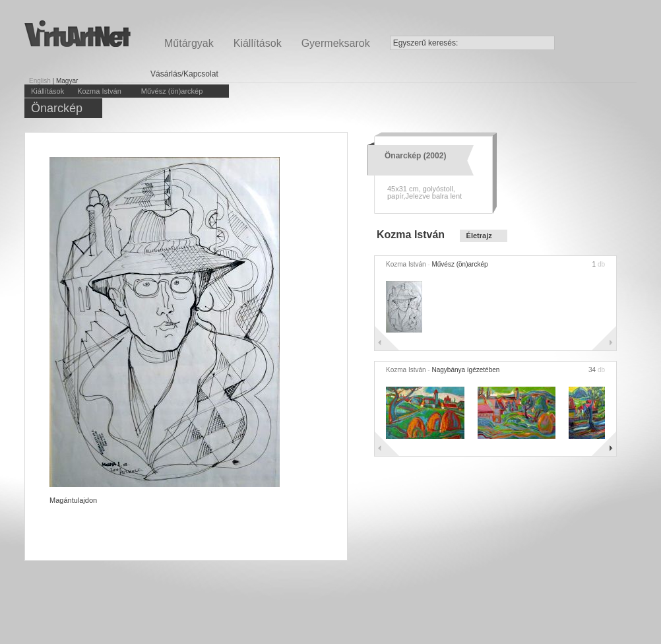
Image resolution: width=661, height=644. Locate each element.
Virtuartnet (78, 33)
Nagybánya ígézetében (465, 370)
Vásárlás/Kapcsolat (184, 74)
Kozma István (99, 91)
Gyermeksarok (336, 43)
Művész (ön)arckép (172, 91)
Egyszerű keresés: (426, 43)
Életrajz (479, 236)
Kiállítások (258, 43)
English (40, 81)
